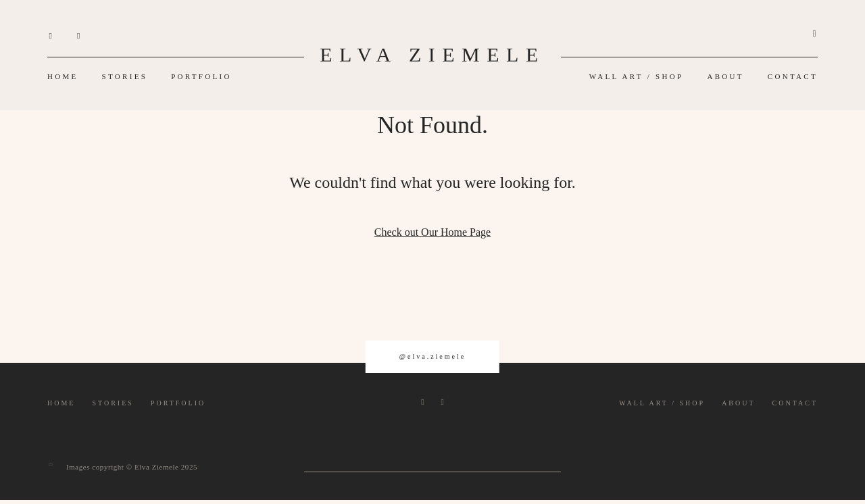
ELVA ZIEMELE (432, 54)
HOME (63, 76)
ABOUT (725, 76)
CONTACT (793, 76)
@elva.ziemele (432, 356)
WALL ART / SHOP (637, 76)
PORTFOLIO (201, 76)
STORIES (125, 76)
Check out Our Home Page (432, 232)
